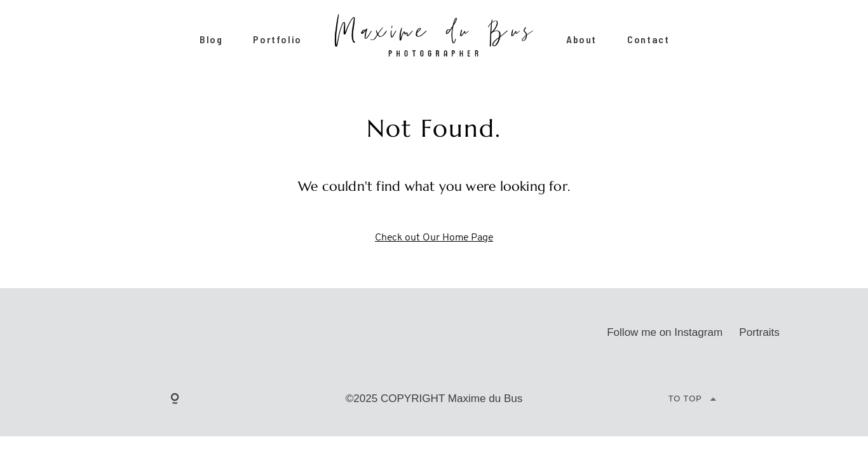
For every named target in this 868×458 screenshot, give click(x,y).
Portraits (759, 332)
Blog (211, 40)
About (581, 40)
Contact (648, 40)
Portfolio (277, 40)
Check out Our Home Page (434, 238)
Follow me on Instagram (665, 332)
